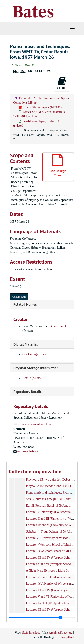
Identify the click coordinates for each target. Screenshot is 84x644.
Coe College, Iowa (34, 354)
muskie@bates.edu (29, 451)
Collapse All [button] (19, 297)
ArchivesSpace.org (61, 633)
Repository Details (28, 392)
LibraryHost (66, 637)
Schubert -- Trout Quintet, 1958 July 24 (51, 532)
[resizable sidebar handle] (42, 618)
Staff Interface (31, 633)
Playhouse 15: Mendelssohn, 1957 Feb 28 (52, 486)
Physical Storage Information (36, 368)
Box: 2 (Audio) (32, 378)
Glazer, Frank (58, 326)
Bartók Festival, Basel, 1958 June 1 (48, 506)
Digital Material (26, 344)
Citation (62, 83)
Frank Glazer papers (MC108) (43, 107)
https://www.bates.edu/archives (33, 424)
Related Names (25, 304)
